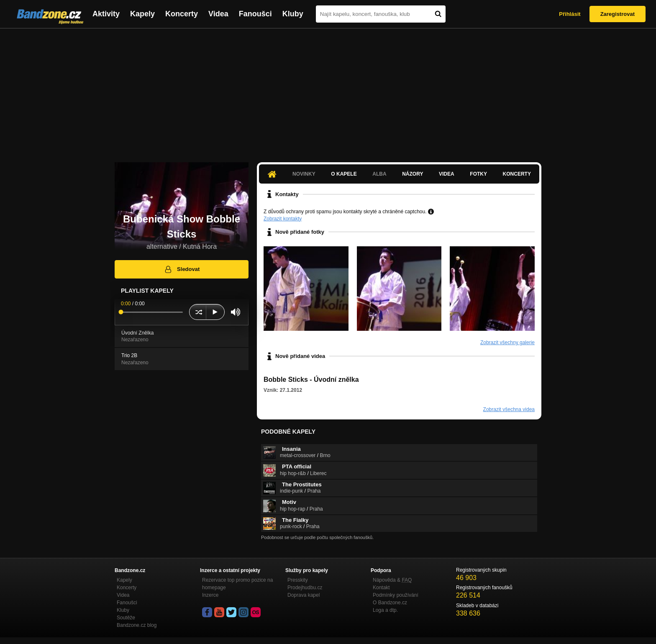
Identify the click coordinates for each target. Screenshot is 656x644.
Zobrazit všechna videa (509, 409)
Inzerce (210, 595)
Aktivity (106, 14)
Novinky (304, 174)
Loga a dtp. (385, 610)
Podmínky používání (396, 595)
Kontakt (381, 588)
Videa (218, 14)
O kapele (344, 174)
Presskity (298, 580)
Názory (413, 174)
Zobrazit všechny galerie (507, 342)
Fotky (478, 174)
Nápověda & (392, 580)
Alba (379, 174)
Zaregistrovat (618, 14)
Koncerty (182, 14)
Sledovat (182, 269)
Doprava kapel (304, 595)
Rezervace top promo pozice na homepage (237, 584)
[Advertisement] (328, 91)
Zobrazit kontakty (283, 219)
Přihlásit (570, 14)
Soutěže (126, 618)
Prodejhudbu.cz (305, 588)
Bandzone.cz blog (137, 625)
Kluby (293, 14)
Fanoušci (255, 14)
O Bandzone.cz (390, 603)
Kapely (142, 14)
